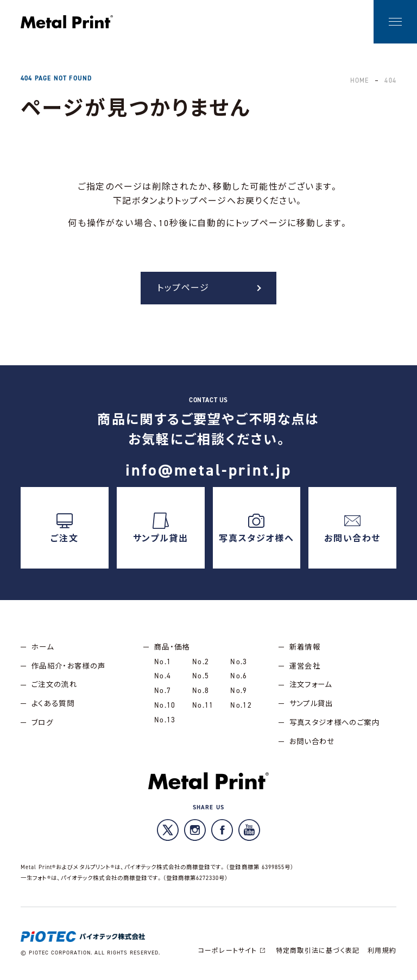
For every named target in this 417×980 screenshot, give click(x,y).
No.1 (163, 661)
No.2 (201, 661)
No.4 (163, 676)
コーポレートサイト (232, 951)
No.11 (203, 706)
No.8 (201, 691)
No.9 (239, 691)
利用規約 (382, 951)
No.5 (201, 676)
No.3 (239, 661)
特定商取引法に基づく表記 (317, 951)
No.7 (163, 691)
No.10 (165, 706)
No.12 (241, 706)
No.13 (165, 720)
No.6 (239, 676)
